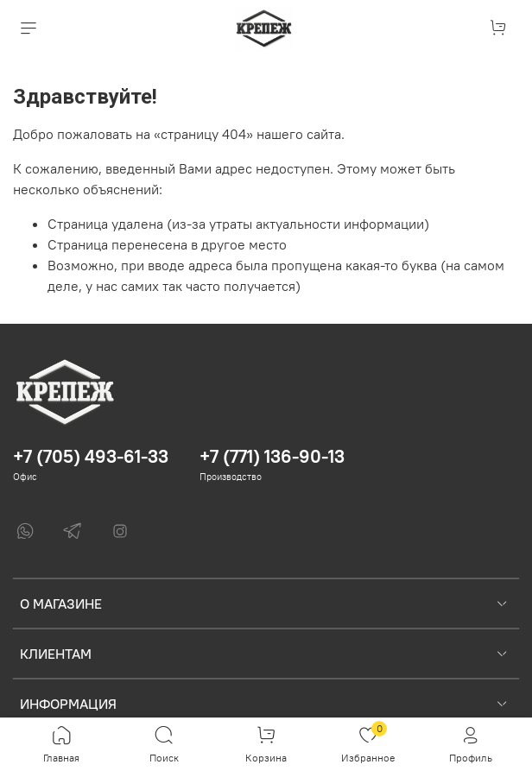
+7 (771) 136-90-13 (272, 456)
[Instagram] (120, 531)
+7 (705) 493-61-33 (91, 456)
